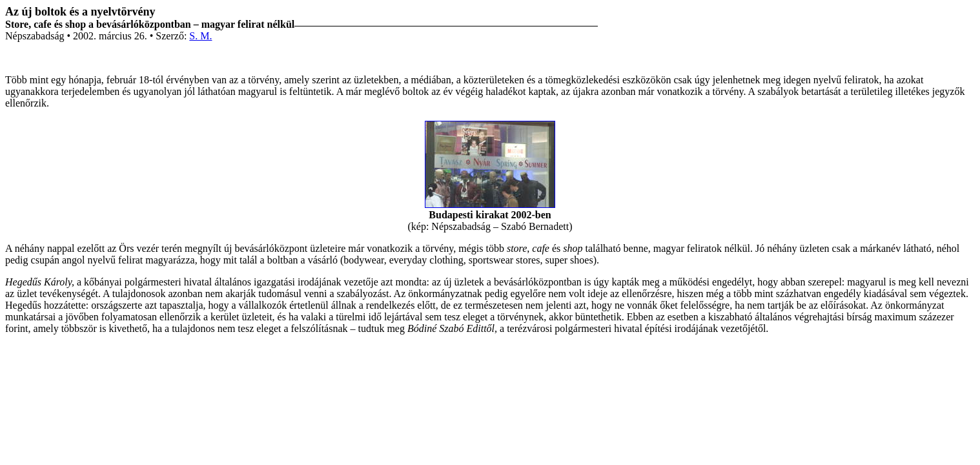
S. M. (200, 36)
